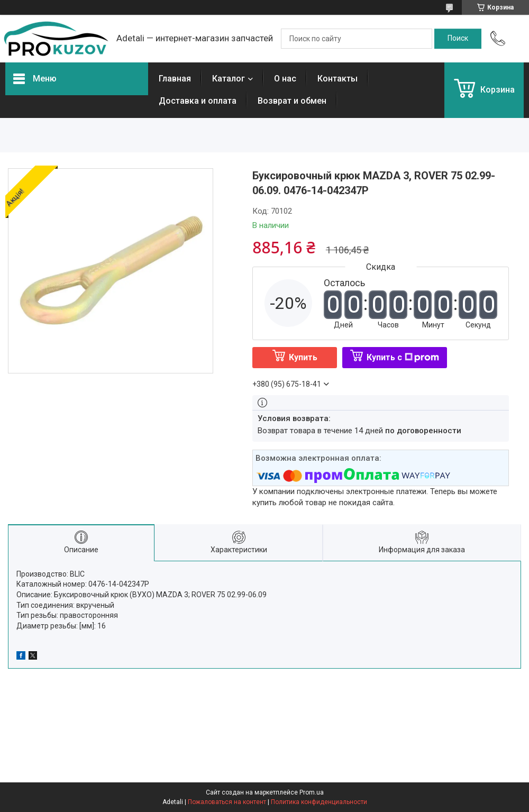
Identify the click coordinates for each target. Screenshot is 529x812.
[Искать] (458, 39)
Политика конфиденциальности (319, 802)
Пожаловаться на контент (227, 802)
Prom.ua (312, 792)
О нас (285, 79)
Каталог (229, 79)
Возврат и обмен (292, 101)
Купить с (403, 357)
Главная (175, 79)
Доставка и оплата (198, 101)
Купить (303, 357)
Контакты (338, 79)
